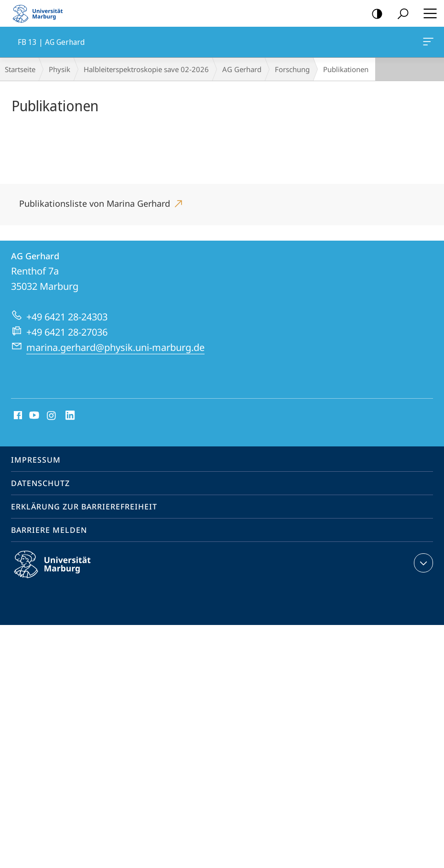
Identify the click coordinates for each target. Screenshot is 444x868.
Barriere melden (49, 530)
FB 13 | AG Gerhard (427, 43)
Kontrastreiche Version (374, 14)
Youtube (33, 416)
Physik (60, 69)
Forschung (292, 69)
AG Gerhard (242, 69)
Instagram (52, 416)
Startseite (20, 69)
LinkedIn (70, 416)
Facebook (17, 416)
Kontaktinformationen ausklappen (422, 563)
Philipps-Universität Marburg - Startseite (41, 13)
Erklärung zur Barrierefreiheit (84, 507)
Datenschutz (40, 483)
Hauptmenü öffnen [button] (427, 13)
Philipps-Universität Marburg (61, 572)
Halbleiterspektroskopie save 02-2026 (146, 69)
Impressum (36, 460)
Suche (400, 14)
